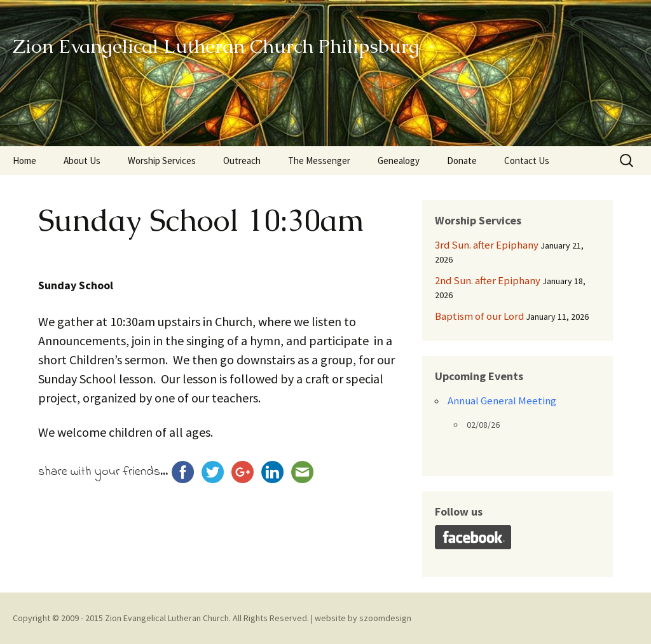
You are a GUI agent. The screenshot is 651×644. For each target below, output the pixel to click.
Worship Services (162, 161)
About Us (82, 161)
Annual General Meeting (502, 401)
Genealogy (399, 161)
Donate (462, 161)
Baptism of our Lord (479, 316)
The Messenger (319, 161)
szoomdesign (385, 618)
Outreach (242, 161)
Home (24, 161)
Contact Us (527, 161)
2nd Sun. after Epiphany (488, 280)
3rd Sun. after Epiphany (487, 245)
